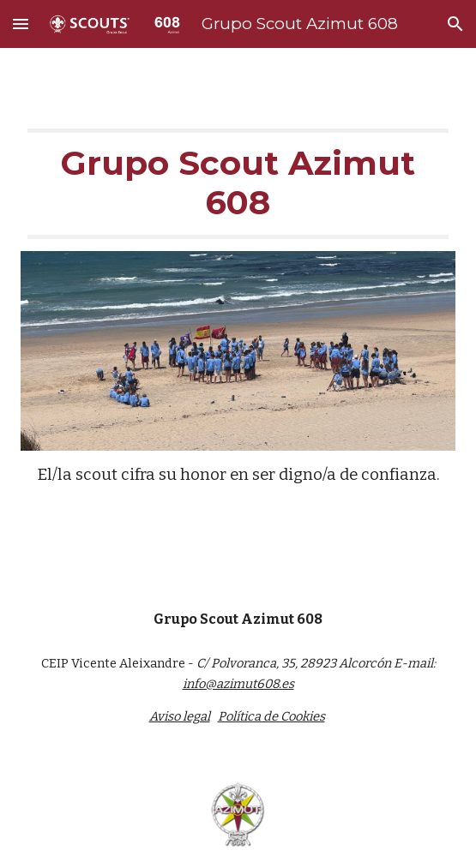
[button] (21, 24)
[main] (238, 184)
